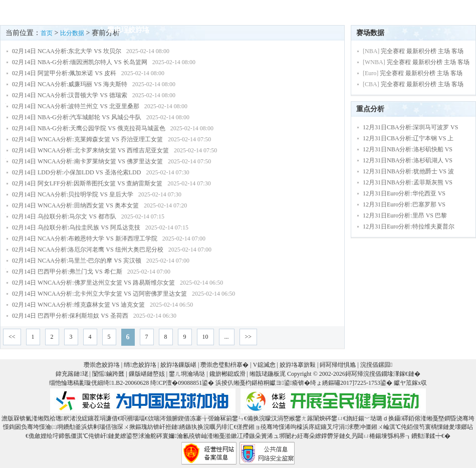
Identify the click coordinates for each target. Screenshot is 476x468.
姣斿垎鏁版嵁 (178, 365)
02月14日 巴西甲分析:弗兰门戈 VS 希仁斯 (67, 272)
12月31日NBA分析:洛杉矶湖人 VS (408, 160)
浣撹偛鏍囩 (376, 365)
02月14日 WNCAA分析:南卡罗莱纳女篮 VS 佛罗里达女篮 (87, 161)
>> (249, 337)
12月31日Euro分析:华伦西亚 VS (404, 193)
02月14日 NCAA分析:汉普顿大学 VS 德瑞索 (70, 95)
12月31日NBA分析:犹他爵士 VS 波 (408, 171)
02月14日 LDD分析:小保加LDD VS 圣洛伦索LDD (76, 172)
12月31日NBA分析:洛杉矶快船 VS (408, 149)
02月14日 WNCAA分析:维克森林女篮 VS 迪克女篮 (78, 305)
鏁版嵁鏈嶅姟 (147, 374)
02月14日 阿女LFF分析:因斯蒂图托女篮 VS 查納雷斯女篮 (87, 183)
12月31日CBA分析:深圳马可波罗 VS (410, 127)
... (227, 337)
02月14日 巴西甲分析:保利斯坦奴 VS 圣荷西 (70, 316)
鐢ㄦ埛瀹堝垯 (187, 374)
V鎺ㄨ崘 (401, 12)
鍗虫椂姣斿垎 (162, 12)
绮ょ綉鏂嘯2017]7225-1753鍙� (351, 383)
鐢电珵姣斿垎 (128, 30)
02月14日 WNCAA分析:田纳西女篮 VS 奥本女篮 (75, 205)
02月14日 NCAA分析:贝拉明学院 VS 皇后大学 (73, 194)
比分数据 (72, 33)
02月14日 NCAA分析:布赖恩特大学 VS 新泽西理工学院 (85, 239)
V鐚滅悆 (327, 12)
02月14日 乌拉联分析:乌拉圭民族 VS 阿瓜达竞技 (76, 227)
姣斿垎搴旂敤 (298, 365)
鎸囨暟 (241, 12)
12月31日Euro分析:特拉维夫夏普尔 (409, 226)
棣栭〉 (118, 12)
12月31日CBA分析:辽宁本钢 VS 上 (408, 138)
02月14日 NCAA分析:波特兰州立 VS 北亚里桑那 (76, 106)
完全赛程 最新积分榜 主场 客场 (422, 51)
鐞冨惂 (364, 12)
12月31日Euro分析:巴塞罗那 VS (404, 204)
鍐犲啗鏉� (444, 12)
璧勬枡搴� (282, 12)
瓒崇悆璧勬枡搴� (224, 365)
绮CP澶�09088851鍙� (182, 383)
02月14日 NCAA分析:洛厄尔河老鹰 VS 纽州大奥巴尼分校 (88, 250)
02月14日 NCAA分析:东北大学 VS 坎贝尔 (67, 51)
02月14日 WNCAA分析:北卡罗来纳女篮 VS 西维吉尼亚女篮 (90, 150)
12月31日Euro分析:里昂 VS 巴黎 (405, 215)
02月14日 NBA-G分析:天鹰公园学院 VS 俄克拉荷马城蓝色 (89, 128)
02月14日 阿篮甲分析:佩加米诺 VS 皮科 (64, 73)
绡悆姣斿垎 (140, 365)
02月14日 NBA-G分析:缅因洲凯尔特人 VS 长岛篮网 (80, 62)
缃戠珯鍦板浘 (268, 374)
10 (205, 337)
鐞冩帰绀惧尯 (338, 365)
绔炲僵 (207, 12)
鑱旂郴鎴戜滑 (227, 374)
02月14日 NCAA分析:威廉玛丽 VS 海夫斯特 (70, 84)
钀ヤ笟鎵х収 (410, 383)
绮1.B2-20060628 (126, 383)
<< (12, 337)
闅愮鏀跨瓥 (108, 374)
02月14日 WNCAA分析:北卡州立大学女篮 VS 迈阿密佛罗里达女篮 (99, 294)
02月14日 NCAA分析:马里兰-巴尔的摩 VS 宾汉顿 (77, 261)
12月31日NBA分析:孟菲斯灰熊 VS (408, 182)
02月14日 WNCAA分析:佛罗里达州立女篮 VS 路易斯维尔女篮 (93, 283)
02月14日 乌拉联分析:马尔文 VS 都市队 (64, 216)
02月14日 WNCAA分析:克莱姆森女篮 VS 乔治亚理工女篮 (87, 139)
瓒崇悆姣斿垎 (102, 365)
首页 (47, 33)
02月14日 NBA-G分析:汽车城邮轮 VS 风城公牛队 (77, 117)
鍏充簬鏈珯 (72, 374)
